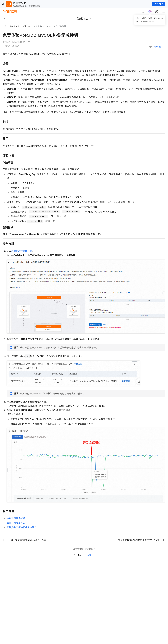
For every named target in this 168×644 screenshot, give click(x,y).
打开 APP (159, 4)
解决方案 (26, 26)
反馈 (88, 555)
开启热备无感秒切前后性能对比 (23, 527)
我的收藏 (157, 47)
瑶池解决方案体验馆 (22, 251)
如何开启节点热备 (16, 523)
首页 (5, 26)
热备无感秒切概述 (16, 518)
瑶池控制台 (14, 26)
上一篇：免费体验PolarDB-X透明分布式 (24, 540)
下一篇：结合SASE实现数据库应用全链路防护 (139, 540)
